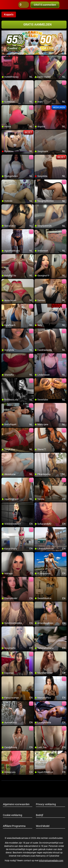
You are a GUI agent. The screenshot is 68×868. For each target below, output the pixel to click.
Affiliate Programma (14, 826)
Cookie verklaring (13, 815)
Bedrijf (40, 815)
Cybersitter (54, 856)
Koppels (9, 14)
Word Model (43, 826)
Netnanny (41, 856)
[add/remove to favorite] (4, 58)
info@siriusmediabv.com (51, 861)
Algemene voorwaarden (16, 804)
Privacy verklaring (46, 804)
